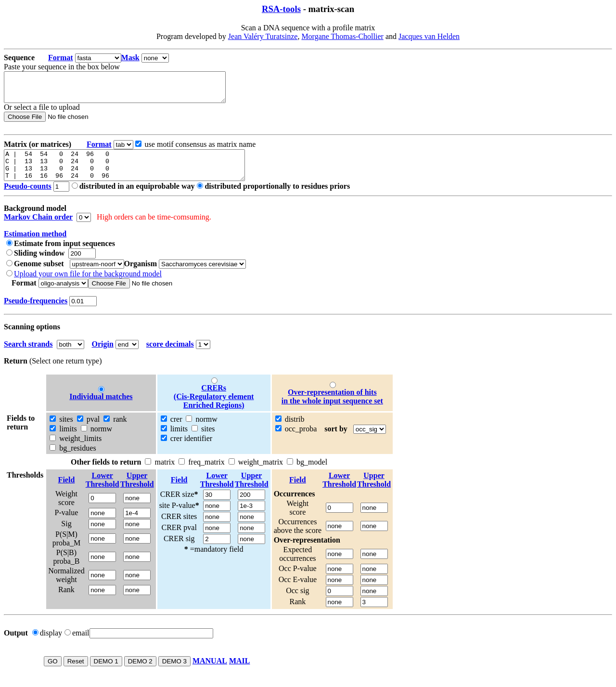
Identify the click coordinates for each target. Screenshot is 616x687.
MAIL (240, 672)
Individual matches (101, 408)
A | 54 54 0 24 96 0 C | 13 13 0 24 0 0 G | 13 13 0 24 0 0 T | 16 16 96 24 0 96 (139, 174)
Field (67, 491)
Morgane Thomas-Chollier (342, 36)
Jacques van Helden (429, 36)
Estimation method (35, 245)
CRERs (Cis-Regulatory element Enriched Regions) (214, 408)
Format (61, 58)
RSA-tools (281, 9)
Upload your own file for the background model (88, 285)
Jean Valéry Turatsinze (263, 36)
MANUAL (210, 672)
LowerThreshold (103, 491)
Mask (130, 58)
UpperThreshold (137, 491)
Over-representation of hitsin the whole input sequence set (332, 408)
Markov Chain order (38, 228)
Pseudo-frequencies (36, 312)
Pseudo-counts (28, 198)
